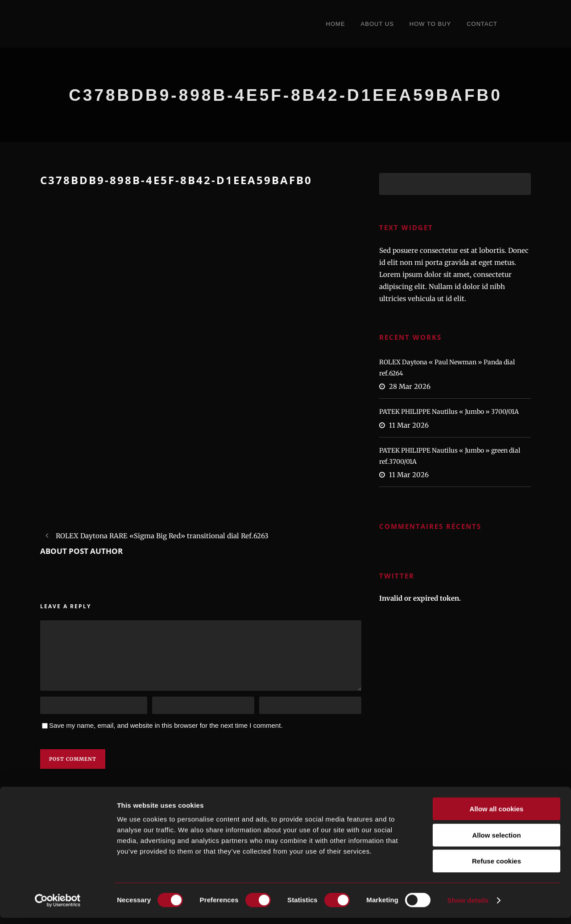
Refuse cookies (497, 867)
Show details (468, 906)
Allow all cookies (497, 815)
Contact (482, 24)
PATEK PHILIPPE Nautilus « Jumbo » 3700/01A (449, 412)
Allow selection (496, 841)
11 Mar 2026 (409, 425)
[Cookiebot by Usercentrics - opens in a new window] (58, 907)
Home (336, 24)
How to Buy (430, 24)
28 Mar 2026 (410, 386)
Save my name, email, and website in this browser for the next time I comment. (166, 725)
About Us (377, 24)
